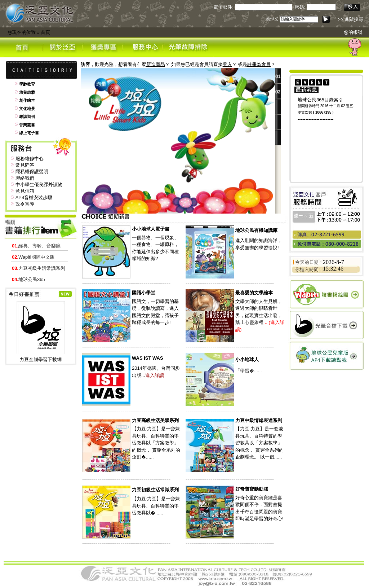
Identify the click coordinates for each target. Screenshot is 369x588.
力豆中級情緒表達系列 (259, 420)
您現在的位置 (22, 32)
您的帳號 (353, 32)
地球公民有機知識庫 (256, 230)
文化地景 (27, 109)
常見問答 (25, 165)
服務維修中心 (30, 159)
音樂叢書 (27, 125)
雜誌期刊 (27, 117)
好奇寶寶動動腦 (252, 489)
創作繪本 (27, 100)
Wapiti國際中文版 (33, 257)
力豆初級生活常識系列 (39, 268)
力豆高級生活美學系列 (155, 420)
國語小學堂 (144, 293)
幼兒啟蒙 (27, 92)
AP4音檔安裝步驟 (34, 198)
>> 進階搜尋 (351, 19)
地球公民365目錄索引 (320, 100)
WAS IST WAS (148, 358)
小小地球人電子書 (151, 229)
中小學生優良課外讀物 (39, 185)
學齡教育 (27, 84)
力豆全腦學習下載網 (41, 359)
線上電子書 (29, 133)
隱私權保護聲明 (32, 172)
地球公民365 (28, 279)
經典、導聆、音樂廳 (36, 246)
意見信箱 (25, 191)
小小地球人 (247, 359)
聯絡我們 (25, 178)
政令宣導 (25, 204)
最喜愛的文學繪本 (254, 293)
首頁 (45, 32)
